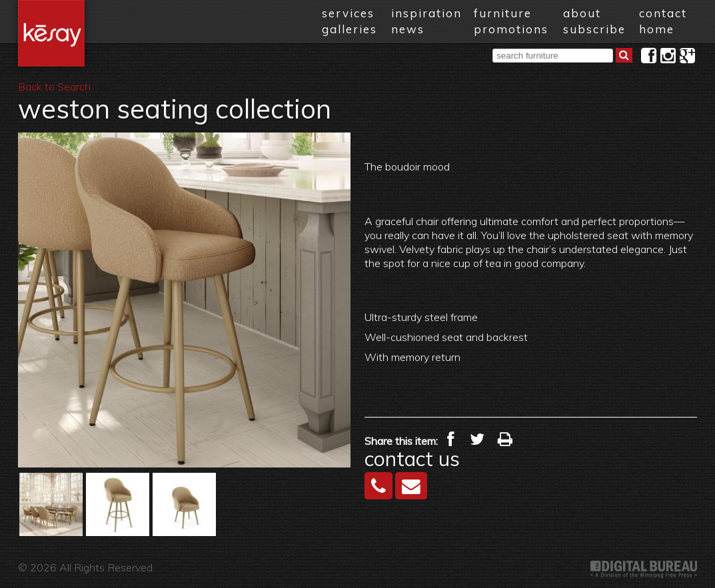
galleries (350, 29)
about (582, 13)
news (408, 29)
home (657, 29)
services (348, 13)
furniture (503, 13)
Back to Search (54, 87)
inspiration (426, 13)
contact (663, 13)
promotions (511, 29)
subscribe (594, 29)
